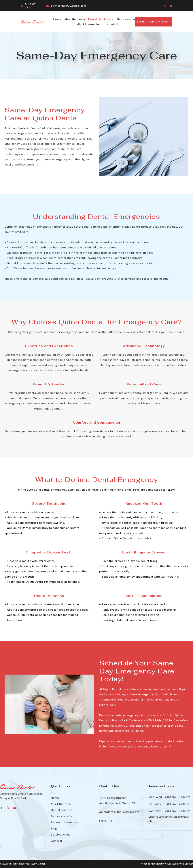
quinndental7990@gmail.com (68, 6)
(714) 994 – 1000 (111, 821)
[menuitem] (57, 19)
